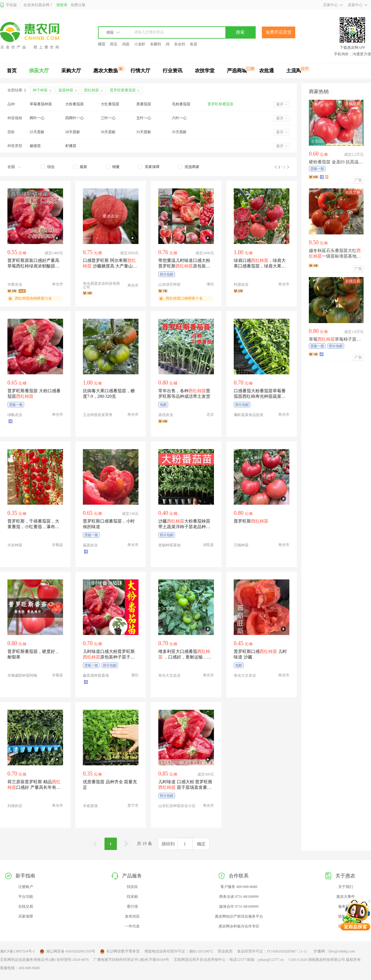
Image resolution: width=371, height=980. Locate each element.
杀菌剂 (156, 44)
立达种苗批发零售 (98, 415)
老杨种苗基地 (169, 545)
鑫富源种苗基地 (96, 675)
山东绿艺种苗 (169, 284)
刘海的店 (15, 806)
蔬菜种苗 (66, 90)
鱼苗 (194, 44)
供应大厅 (39, 71)
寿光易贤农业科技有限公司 (101, 285)
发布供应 (132, 916)
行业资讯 (173, 71)
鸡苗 (126, 44)
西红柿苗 (92, 90)
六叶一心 (179, 118)
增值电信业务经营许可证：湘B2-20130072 (179, 951)
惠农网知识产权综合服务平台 (239, 916)
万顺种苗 (241, 545)
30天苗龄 (108, 132)
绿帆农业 (15, 415)
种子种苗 (40, 90)
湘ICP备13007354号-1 (17, 951)
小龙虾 (140, 44)
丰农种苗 (15, 545)
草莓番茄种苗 (41, 104)
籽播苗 (71, 146)
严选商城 (237, 71)
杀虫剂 (180, 44)
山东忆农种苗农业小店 (177, 806)
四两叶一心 (75, 118)
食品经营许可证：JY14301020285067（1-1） (273, 951)
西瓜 (114, 44)
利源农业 (241, 284)
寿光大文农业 (169, 675)
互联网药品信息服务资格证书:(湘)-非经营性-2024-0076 (44, 960)
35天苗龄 (179, 132)
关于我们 (346, 887)
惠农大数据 (106, 71)
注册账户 (26, 887)
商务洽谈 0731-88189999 (239, 897)
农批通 (267, 71)
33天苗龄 (144, 132)
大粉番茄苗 (75, 104)
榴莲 (102, 44)
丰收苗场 (90, 806)
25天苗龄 (37, 132)
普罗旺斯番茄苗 (220, 104)
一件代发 (132, 926)
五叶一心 (144, 118)
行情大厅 (140, 71)
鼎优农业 (166, 415)
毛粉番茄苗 (181, 104)
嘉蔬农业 (90, 545)
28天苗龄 (73, 132)
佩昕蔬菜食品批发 (249, 415)
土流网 (294, 71)
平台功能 (26, 897)
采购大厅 (71, 71)
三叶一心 (108, 118)
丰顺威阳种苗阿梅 (22, 675)
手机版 (9, 5)
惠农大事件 (346, 897)
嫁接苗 (35, 146)
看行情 (132, 906)
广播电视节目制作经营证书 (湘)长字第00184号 (131, 960)
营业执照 (225, 951)
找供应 (132, 887)
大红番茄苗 (110, 104)
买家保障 (26, 916)
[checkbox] (48, 167)
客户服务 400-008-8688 (239, 887)
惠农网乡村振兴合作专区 (239, 926)
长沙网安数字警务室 (120, 952)
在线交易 (26, 906)
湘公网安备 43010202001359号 (67, 952)
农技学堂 (205, 71)
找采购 (132, 897)
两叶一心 (37, 118)
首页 (12, 71)
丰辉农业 (15, 284)
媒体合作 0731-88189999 (239, 906)
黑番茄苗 (144, 104)
